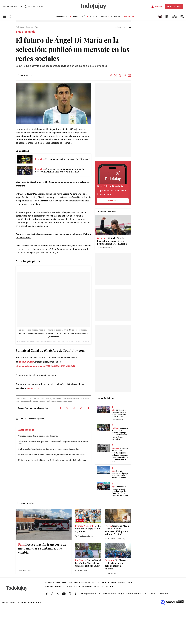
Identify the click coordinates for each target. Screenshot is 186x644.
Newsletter (129, 17)
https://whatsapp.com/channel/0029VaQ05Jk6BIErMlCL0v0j (45, 366)
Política (93, 17)
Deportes (30, 27)
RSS (145, 594)
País (84, 17)
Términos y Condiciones (88, 594)
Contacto (152, 594)
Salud (114, 583)
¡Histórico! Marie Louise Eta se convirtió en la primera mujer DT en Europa (52, 460)
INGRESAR (158, 6)
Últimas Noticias (61, 17)
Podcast (49, 587)
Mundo (104, 17)
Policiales (115, 17)
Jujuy (75, 17)
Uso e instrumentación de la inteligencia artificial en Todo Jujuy (120, 594)
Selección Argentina (36, 419)
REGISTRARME (176, 6)
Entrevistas (60, 587)
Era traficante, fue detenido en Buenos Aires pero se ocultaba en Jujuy (49, 449)
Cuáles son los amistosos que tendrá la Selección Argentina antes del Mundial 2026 (53, 442)
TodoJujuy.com (27, 362)
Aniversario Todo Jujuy (104, 587)
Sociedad (122, 583)
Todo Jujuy (20, 27)
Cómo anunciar (163, 594)
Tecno (131, 583)
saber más (113, 201)
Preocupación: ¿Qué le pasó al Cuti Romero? (38, 436)
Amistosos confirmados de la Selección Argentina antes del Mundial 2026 (51, 454)
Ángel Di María (46, 341)
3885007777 (33, 388)
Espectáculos (74, 587)
